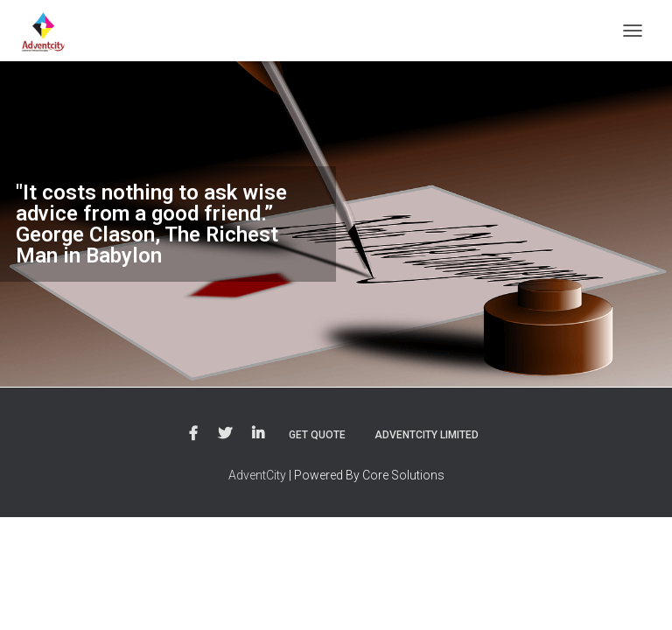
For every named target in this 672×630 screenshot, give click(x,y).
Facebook (193, 434)
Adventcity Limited (427, 435)
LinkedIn (258, 434)
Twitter (225, 434)
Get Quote (317, 435)
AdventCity (257, 475)
